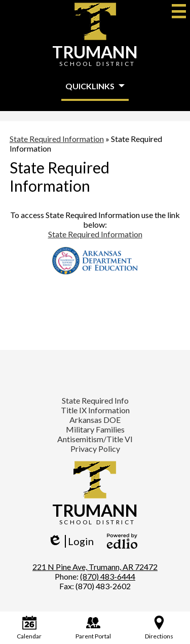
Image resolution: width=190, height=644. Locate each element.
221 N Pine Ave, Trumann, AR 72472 (95, 567)
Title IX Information (95, 410)
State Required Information (95, 234)
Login (71, 541)
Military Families (95, 429)
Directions (159, 628)
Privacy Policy (95, 449)
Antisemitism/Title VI (95, 439)
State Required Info (95, 400)
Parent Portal (93, 628)
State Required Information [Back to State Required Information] (57, 139)
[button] (95, 87)
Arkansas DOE (95, 420)
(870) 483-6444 (108, 576)
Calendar (29, 628)
